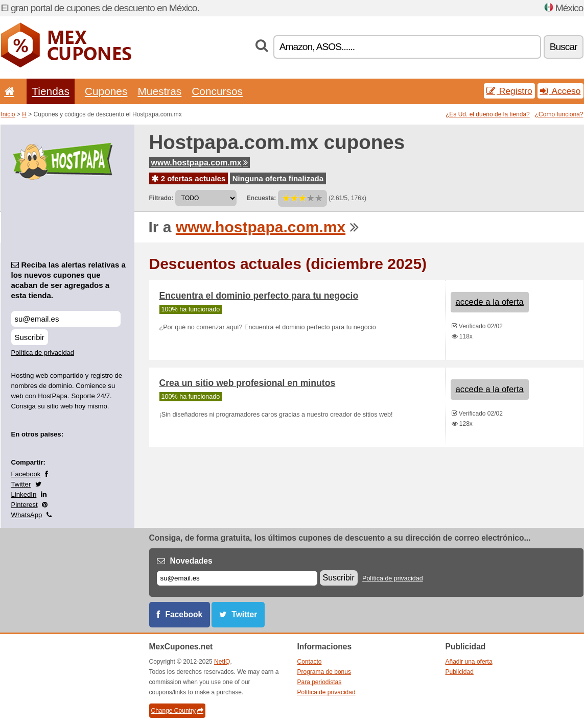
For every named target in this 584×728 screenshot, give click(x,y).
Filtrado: (161, 198)
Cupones (106, 91)
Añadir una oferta (469, 662)
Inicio (8, 114)
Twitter (21, 484)
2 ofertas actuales (189, 178)
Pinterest (25, 505)
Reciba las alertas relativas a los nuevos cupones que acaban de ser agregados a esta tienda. (68, 280)
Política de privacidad (43, 353)
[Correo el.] (237, 578)
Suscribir (30, 337)
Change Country (177, 711)
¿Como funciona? (559, 114)
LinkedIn (24, 494)
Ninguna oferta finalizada (278, 178)
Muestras (159, 91)
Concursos (217, 91)
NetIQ (222, 662)
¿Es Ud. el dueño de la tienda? (488, 114)
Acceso (560, 91)
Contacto (310, 662)
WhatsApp (27, 515)
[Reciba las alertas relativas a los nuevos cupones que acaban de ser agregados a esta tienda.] (66, 319)
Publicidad (460, 672)
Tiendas (51, 91)
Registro (509, 91)
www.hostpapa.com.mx (200, 163)
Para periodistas (320, 682)
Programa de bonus (324, 672)
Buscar (564, 47)
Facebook (26, 474)
